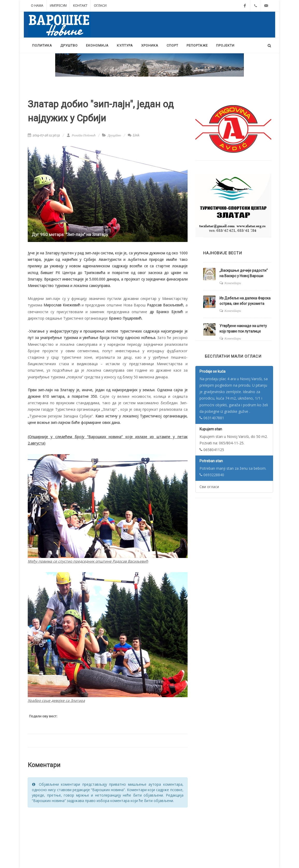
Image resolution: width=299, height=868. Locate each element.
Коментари (233, 283)
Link (134, 135)
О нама (37, 6)
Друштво (114, 135)
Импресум (58, 6)
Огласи (100, 6)
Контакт (80, 6)
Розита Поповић (81, 135)
